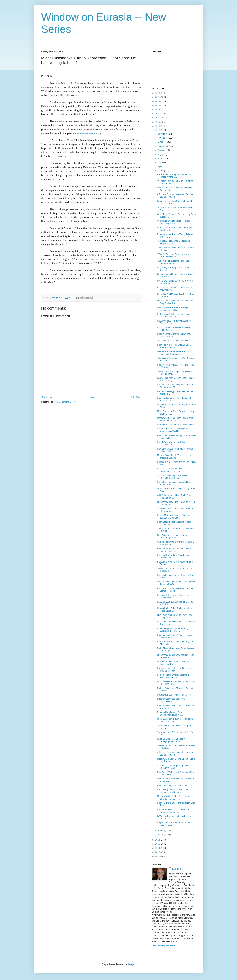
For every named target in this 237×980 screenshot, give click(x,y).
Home (92, 397)
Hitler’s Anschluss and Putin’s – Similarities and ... (172, 700)
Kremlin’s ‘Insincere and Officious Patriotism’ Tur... (173, 443)
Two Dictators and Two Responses (173, 341)
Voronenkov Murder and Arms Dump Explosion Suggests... (174, 353)
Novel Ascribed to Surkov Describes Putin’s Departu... (174, 322)
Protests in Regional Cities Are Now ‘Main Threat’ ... (174, 483)
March (161, 171)
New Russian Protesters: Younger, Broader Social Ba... (173, 309)
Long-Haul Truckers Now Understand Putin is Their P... (174, 202)
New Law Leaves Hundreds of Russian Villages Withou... (175, 450)
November (163, 138)
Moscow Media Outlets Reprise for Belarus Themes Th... (173, 797)
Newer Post (48, 397)
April (160, 167)
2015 (158, 844)
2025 (158, 97)
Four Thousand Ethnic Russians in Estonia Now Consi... (173, 676)
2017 (158, 130)
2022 (158, 110)
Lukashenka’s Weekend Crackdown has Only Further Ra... (176, 302)
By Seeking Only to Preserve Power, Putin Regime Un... (174, 315)
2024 (158, 101)
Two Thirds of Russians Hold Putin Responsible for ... (173, 262)
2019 (158, 122)
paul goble (177, 869)
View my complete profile (164, 945)
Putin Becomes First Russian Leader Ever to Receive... (174, 550)
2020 (158, 118)
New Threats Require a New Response (175, 425)
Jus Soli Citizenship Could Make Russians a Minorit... (172, 477)
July (160, 154)
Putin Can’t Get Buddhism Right (172, 785)
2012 (158, 856)
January (162, 835)
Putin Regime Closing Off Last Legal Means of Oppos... (174, 346)
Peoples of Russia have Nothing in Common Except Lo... (173, 811)
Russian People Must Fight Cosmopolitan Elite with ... (171, 714)
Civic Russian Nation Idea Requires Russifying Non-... (174, 222)
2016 (158, 840)
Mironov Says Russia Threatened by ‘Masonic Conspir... (174, 457)
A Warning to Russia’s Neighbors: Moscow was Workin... (173, 430)
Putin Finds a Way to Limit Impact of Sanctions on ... (174, 399)
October (162, 142)
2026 (158, 93)
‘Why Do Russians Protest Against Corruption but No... (173, 255)
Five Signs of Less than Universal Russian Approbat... (173, 536)
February (162, 831)
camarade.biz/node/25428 (87, 133)
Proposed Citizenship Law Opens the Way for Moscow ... (174, 669)
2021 (158, 114)
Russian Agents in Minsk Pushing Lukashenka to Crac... (173, 630)
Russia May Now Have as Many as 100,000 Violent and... (173, 516)
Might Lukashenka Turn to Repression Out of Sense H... (175, 720)
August (161, 150)
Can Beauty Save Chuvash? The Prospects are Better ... (172, 791)
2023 (158, 105)
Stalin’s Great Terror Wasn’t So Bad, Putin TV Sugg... (174, 335)
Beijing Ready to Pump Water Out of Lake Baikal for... (174, 824)
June (160, 158)
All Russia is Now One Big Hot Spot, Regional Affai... (174, 242)
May (160, 163)
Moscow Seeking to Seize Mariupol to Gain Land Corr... (175, 663)
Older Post (136, 397)
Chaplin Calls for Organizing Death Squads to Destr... (173, 767)
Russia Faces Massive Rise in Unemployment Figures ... (171, 740)
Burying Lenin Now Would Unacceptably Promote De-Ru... (176, 583)
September (163, 146)
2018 (158, 126)
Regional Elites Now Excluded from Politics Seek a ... (173, 596)
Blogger (131, 964)
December (163, 134)
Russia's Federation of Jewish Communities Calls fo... (171, 470)
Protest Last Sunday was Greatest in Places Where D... (174, 176)
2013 (158, 852)
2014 (158, 848)
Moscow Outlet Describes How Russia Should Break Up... (175, 419)
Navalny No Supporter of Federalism (174, 695)
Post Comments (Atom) (65, 402)
